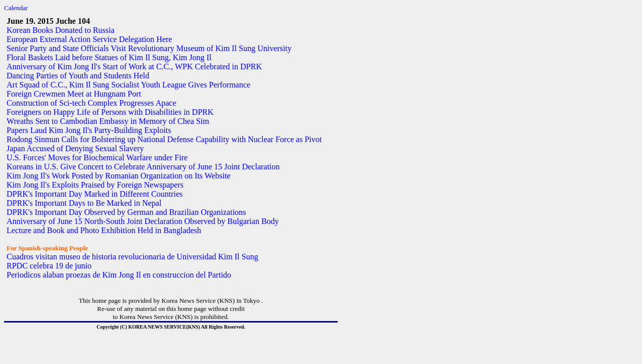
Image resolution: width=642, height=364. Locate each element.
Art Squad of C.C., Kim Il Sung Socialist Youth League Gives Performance (128, 85)
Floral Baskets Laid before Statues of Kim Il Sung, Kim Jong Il (109, 57)
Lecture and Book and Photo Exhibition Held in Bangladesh (104, 230)
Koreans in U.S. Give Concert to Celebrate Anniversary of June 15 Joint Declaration (143, 167)
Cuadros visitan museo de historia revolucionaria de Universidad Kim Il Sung (132, 257)
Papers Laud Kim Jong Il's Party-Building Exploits (89, 130)
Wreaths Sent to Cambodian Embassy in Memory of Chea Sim (108, 121)
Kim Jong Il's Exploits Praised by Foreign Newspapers (95, 185)
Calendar (16, 8)
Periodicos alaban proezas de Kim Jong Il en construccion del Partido (119, 275)
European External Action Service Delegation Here (89, 39)
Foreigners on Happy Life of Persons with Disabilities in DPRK (110, 112)
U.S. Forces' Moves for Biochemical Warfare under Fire (97, 157)
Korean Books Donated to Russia (60, 30)
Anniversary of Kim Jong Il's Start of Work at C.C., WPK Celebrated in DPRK (134, 66)
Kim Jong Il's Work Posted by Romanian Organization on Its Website (119, 176)
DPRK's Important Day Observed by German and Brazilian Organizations (126, 212)
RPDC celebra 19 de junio (49, 266)
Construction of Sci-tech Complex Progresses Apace (91, 103)
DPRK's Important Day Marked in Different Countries (95, 194)
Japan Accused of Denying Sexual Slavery (75, 148)
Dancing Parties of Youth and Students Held (78, 76)
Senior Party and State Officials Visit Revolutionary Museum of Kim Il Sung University (149, 48)
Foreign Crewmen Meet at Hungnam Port (74, 94)
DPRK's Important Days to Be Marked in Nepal (84, 203)
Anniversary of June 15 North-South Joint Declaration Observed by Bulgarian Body (143, 221)
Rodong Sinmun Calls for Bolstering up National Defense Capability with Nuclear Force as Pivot (164, 139)
